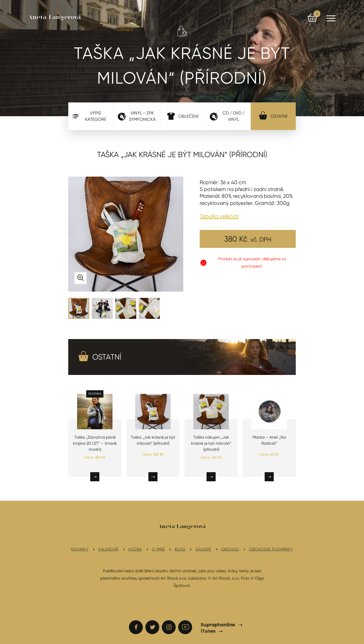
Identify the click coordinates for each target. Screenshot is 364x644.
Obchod (230, 549)
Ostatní (273, 115)
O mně (158, 549)
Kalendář (108, 549)
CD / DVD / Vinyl (227, 116)
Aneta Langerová (55, 17)
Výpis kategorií (89, 116)
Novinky (80, 549)
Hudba (135, 549)
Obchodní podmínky (271, 549)
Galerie (203, 549)
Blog (180, 549)
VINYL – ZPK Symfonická (137, 116)
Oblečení (183, 116)
